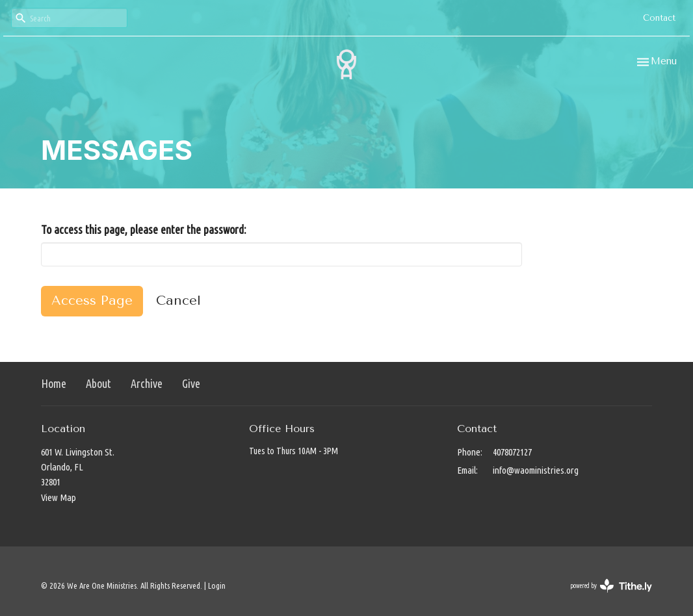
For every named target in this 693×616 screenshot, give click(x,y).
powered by (611, 586)
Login (217, 585)
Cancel (178, 301)
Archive (147, 383)
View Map (59, 497)
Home (54, 383)
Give (191, 383)
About (98, 383)
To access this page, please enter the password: (144, 229)
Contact (659, 18)
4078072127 (512, 452)
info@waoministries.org (536, 470)
